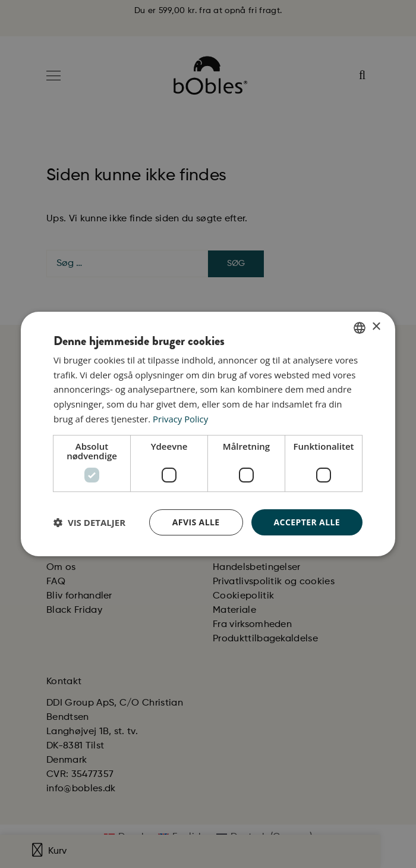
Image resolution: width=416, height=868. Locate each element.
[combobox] (360, 328)
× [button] (376, 327)
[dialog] (208, 434)
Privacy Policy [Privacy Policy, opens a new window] (181, 419)
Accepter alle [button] (307, 522)
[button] (89, 522)
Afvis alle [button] (196, 522)
